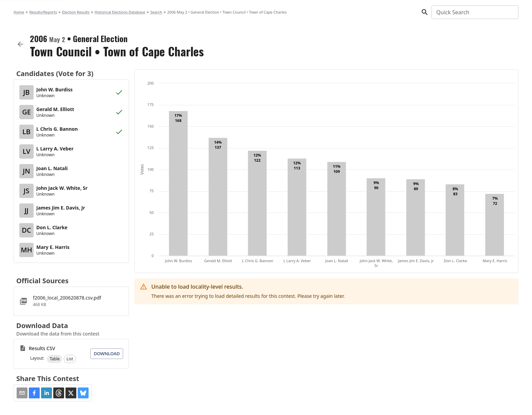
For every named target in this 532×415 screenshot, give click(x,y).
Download (107, 354)
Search (156, 12)
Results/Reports (43, 12)
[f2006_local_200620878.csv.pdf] (71, 301)
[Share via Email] (22, 393)
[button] (55, 359)
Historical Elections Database (120, 12)
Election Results (76, 12)
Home (19, 12)
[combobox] (474, 12)
